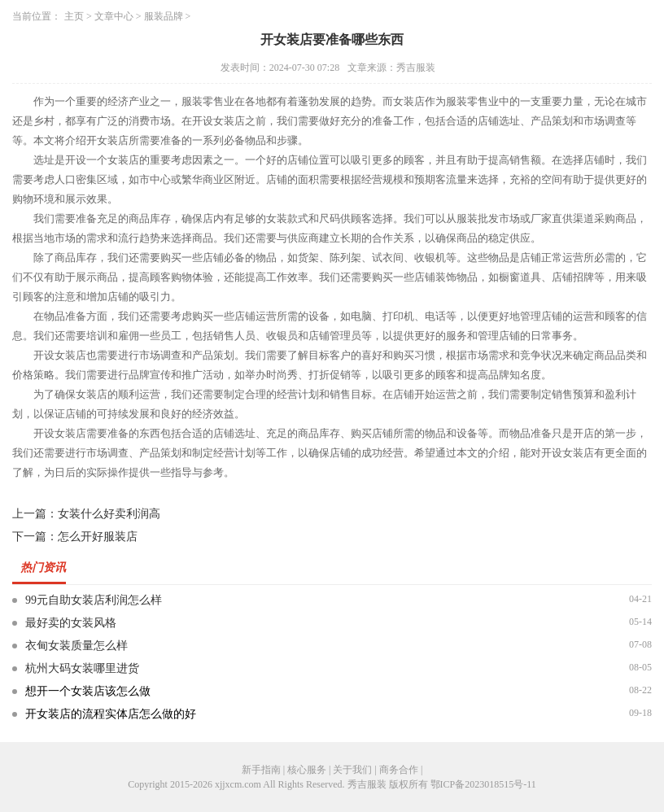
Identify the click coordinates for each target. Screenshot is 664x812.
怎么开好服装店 (98, 537)
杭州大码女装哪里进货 (82, 668)
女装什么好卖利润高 (109, 514)
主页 (74, 16)
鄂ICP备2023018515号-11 (483, 784)
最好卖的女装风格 (71, 623)
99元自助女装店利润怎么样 (94, 600)
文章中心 (114, 16)
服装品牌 (164, 16)
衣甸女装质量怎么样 (76, 646)
